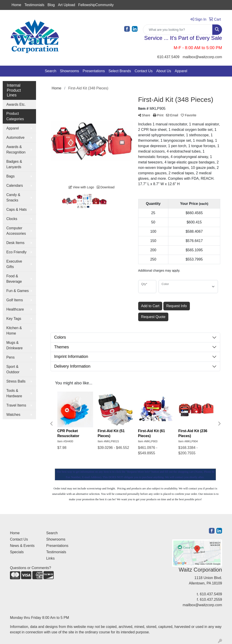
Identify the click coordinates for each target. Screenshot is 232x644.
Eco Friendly (16, 252)
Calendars (15, 186)
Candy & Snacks (13, 198)
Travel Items (16, 405)
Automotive (15, 138)
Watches (13, 415)
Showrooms (69, 71)
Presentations (94, 71)
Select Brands (120, 71)
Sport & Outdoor (13, 369)
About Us (164, 71)
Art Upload (67, 5)
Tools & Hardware (14, 393)
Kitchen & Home (14, 331)
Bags (10, 176)
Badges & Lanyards (14, 164)
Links (50, 558)
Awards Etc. (16, 104)
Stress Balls (16, 381)
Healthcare (15, 309)
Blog (51, 5)
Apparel (181, 71)
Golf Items (15, 300)
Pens (10, 357)
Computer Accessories (16, 231)
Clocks (12, 219)
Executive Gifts (14, 264)
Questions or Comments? (30, 568)
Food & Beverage (14, 279)
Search (51, 71)
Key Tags (14, 319)
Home (16, 5)
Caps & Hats (17, 209)
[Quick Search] (178, 30)
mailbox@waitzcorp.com (202, 57)
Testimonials (34, 5)
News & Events (22, 546)
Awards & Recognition (16, 150)
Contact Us (144, 71)
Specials (17, 552)
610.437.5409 (168, 57)
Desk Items (15, 243)
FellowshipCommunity (96, 5)
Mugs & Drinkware (14, 345)
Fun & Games (18, 291)
